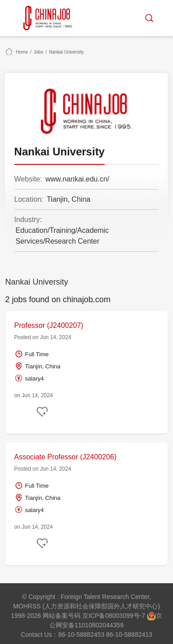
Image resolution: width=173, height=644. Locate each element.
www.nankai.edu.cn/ (77, 179)
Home (22, 52)
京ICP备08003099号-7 (114, 616)
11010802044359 (99, 625)
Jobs (38, 52)
